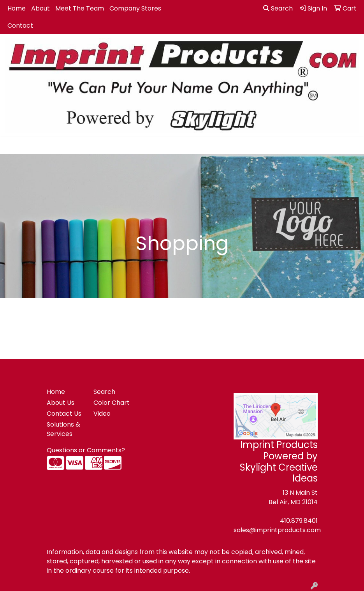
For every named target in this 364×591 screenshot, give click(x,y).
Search (278, 8)
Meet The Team (80, 8)
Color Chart (112, 403)
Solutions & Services (63, 429)
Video (102, 414)
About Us (61, 403)
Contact (20, 26)
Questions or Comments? (86, 450)
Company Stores (135, 8)
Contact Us (64, 414)
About (40, 8)
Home (17, 8)
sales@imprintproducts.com (277, 530)
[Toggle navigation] (12, 145)
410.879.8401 (299, 521)
